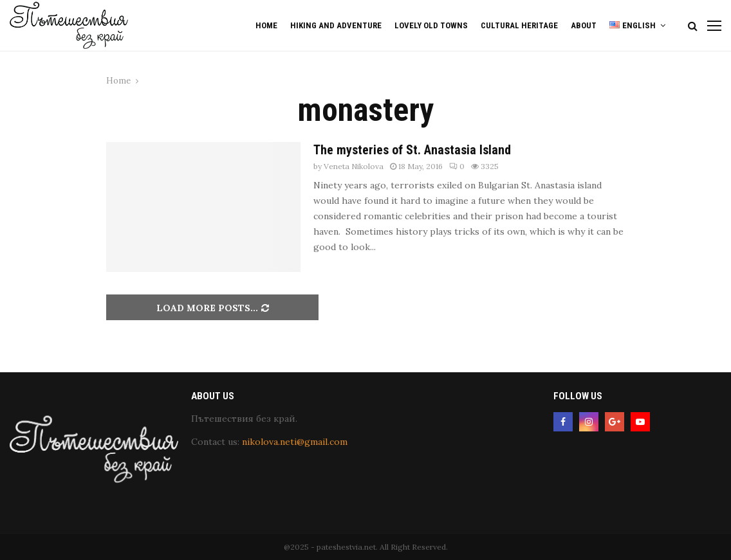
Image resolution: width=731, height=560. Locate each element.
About (584, 25)
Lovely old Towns (431, 25)
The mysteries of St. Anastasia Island (412, 150)
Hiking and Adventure (336, 25)
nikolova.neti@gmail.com (295, 442)
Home (266, 25)
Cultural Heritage (519, 25)
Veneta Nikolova (354, 166)
